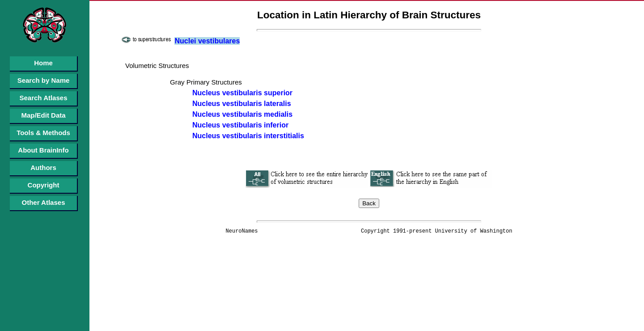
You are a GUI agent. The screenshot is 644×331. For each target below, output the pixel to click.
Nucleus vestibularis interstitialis (248, 136)
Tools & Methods (43, 133)
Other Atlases (44, 202)
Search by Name (44, 80)
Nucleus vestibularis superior (242, 93)
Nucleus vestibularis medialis (242, 114)
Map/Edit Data (43, 115)
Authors (43, 168)
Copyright (44, 185)
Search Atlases (43, 98)
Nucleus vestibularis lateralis (242, 104)
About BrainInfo (43, 150)
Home (43, 63)
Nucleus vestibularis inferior (240, 125)
